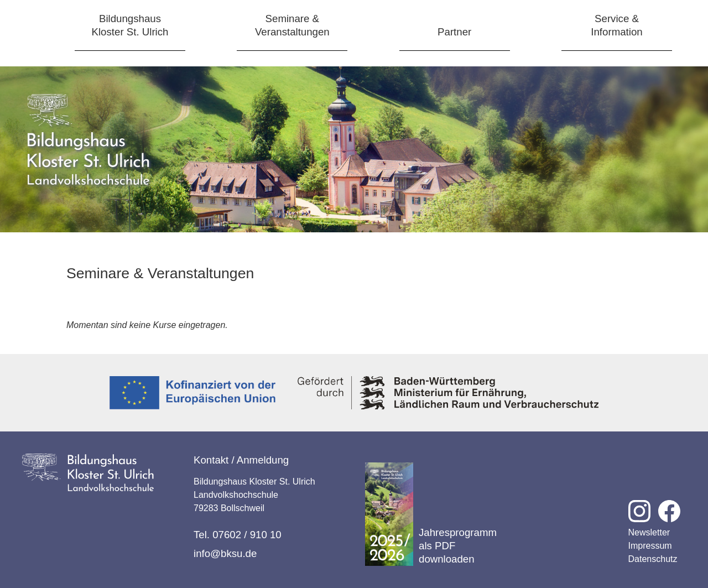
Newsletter (649, 532)
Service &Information (616, 25)
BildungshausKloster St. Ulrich (130, 25)
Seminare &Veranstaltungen (292, 25)
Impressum (650, 546)
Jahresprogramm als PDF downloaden (431, 514)
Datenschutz (653, 559)
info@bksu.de (225, 553)
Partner (454, 32)
